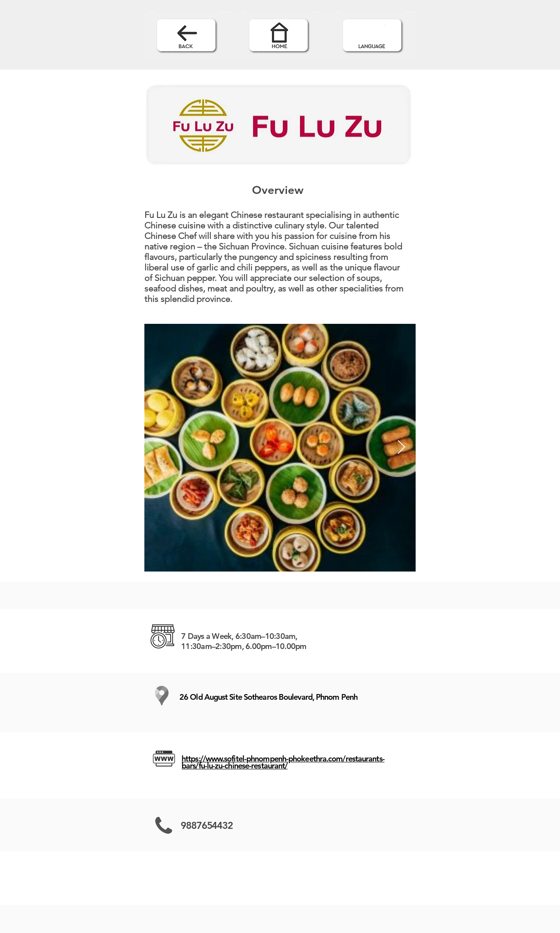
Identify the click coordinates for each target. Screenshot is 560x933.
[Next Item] (401, 448)
